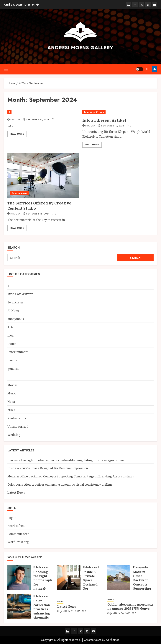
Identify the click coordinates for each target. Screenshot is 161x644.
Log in (12, 518)
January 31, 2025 (70, 612)
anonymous (16, 319)
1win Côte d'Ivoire (94, 112)
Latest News (16, 492)
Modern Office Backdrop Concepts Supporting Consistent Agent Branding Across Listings (71, 476)
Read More (17, 134)
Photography (17, 418)
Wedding (14, 435)
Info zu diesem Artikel (104, 120)
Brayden (15, 120)
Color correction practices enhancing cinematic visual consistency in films (60, 484)
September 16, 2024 (38, 214)
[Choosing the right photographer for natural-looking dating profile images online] (19, 577)
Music (12, 393)
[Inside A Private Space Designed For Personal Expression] (69, 577)
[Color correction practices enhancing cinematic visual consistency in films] (19, 606)
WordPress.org (18, 542)
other (11, 410)
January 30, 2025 (120, 614)
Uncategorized (18, 427)
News (11, 402)
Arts (10, 327)
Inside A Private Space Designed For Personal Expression (48, 468)
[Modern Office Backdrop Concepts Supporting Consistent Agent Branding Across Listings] (119, 577)
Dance (12, 344)
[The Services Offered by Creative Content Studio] (43, 175)
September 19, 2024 (112, 126)
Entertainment (20, 193)
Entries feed (16, 526)
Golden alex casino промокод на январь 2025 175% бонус (130, 606)
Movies (12, 385)
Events (12, 360)
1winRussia (15, 302)
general (13, 369)
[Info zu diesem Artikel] (118, 112)
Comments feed (18, 534)
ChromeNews (92, 640)
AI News (13, 311)
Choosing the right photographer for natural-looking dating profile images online (66, 460)
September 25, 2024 (38, 120)
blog (11, 335)
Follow (155, 69)
